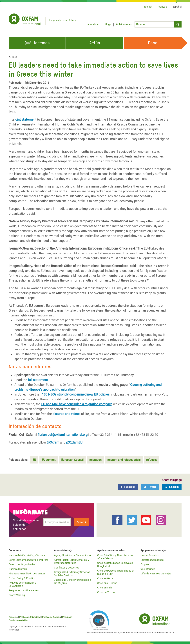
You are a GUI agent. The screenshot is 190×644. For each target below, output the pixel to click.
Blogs (108, 24)
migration (95, 460)
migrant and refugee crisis (124, 460)
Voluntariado (148, 569)
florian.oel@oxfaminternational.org (63, 435)
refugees (152, 460)
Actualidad (93, 24)
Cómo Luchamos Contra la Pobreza (29, 560)
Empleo (145, 564)
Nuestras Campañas (152, 560)
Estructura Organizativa (22, 564)
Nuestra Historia (18, 569)
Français (162, 7)
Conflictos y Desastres (66, 568)
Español (177, 7)
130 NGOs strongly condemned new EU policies (76, 394)
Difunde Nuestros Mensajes (156, 574)
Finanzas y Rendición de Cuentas (27, 574)
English (148, 7)
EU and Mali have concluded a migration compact (76, 404)
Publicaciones (124, 24)
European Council (72, 460)
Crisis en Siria (105, 588)
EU (34, 460)
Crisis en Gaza (105, 578)
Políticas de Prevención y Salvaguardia (22, 584)
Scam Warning (17, 595)
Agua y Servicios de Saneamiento (72, 555)
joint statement (25, 119)
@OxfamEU (74, 442)
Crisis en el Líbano (107, 583)
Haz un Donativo (150, 555)
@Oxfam (53, 442)
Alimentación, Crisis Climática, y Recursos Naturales (72, 561)
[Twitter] (150, 487)
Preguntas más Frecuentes (24, 590)
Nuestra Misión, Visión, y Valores (27, 555)
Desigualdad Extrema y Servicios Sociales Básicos (72, 574)
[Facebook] (128, 487)
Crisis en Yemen (106, 592)
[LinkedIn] (172, 487)
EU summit (49, 460)
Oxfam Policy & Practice (22, 578)
